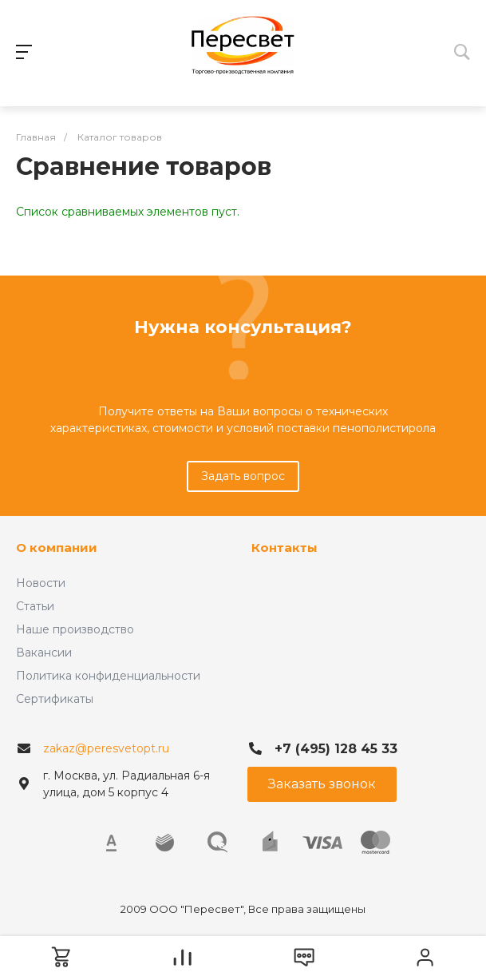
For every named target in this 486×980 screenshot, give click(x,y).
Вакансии (44, 653)
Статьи (35, 606)
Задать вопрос (243, 476)
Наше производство (75, 629)
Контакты (284, 548)
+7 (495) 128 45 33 (336, 749)
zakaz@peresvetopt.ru (106, 748)
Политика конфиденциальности (108, 676)
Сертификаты (55, 699)
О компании (57, 548)
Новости (41, 583)
